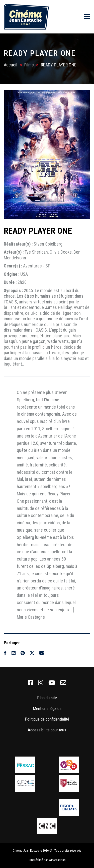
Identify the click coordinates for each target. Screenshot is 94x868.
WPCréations (57, 860)
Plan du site (47, 698)
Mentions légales (47, 708)
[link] (30, 683)
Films (29, 65)
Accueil (11, 65)
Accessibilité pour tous (47, 730)
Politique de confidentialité (47, 719)
